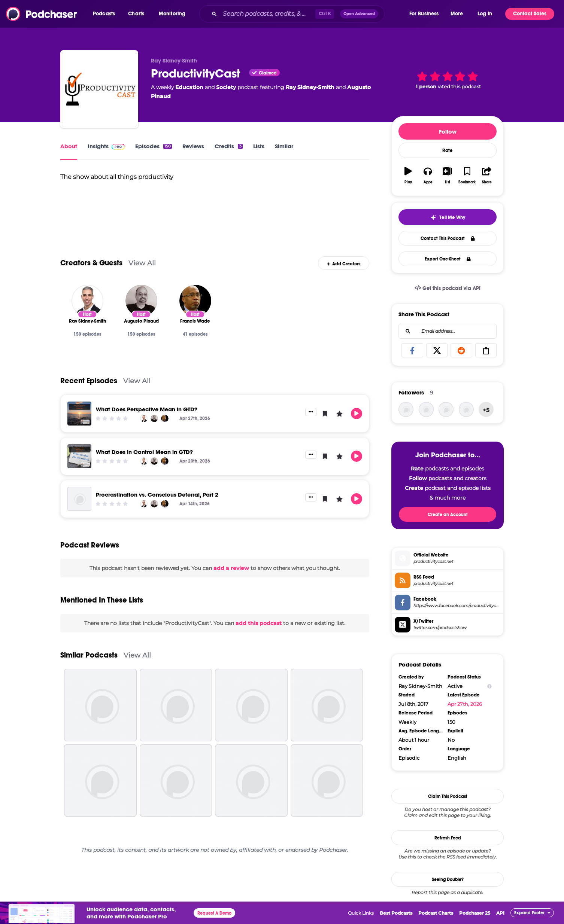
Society (226, 87)
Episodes (154, 146)
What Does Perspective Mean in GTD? (147, 420)
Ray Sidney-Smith (310, 87)
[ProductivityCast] (99, 89)
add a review (231, 579)
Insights (106, 146)
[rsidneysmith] (446, 409)
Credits (228, 146)
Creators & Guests (91, 274)
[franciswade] (406, 409)
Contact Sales (530, 14)
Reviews (193, 146)
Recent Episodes (89, 391)
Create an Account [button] (448, 515)
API (500, 913)
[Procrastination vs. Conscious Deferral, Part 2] (79, 509)
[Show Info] (489, 686)
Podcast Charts (436, 913)
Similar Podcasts (89, 666)
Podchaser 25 (475, 913)
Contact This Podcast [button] (448, 238)
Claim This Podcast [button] (448, 796)
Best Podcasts (396, 913)
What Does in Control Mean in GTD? (144, 462)
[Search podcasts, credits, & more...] (268, 14)
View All (142, 274)
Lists (259, 146)
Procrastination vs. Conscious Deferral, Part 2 (157, 505)
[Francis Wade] (195, 311)
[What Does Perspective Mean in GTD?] (79, 424)
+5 (486, 410)
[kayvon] (426, 409)
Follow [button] (448, 132)
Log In (485, 14)
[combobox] (304, 14)
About (69, 146)
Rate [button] (448, 150)
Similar (284, 146)
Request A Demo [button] (214, 913)
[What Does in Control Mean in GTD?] (79, 467)
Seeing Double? (448, 879)
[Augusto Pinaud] (141, 311)
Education (189, 87)
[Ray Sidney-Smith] (87, 311)
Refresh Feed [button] (448, 838)
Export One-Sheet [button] (448, 259)
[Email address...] (448, 331)
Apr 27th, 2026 (465, 704)
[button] (106, 14)
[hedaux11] (466, 409)
